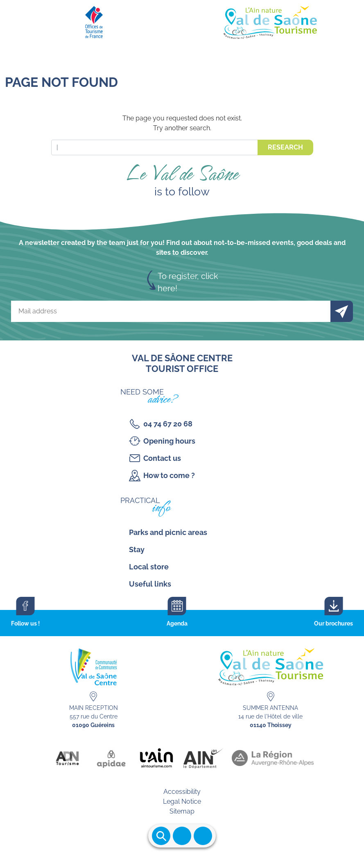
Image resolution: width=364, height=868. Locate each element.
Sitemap (182, 811)
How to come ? (169, 475)
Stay (137, 550)
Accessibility (182, 792)
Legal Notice (182, 801)
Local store (149, 567)
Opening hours (169, 441)
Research (285, 147)
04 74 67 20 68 (168, 424)
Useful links (150, 584)
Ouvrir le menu (182, 836)
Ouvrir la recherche (161, 836)
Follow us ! (25, 623)
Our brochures (333, 623)
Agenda (177, 623)
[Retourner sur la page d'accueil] (182, 20)
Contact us (162, 458)
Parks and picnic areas (168, 532)
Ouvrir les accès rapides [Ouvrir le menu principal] (203, 836)
